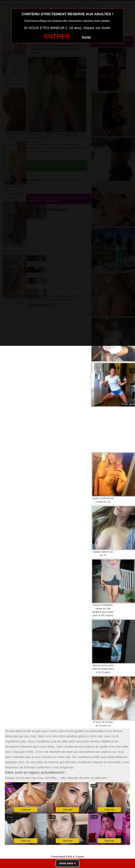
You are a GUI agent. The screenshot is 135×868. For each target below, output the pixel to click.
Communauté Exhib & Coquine (67, 857)
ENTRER (57, 36)
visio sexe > (68, 863)
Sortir (86, 37)
